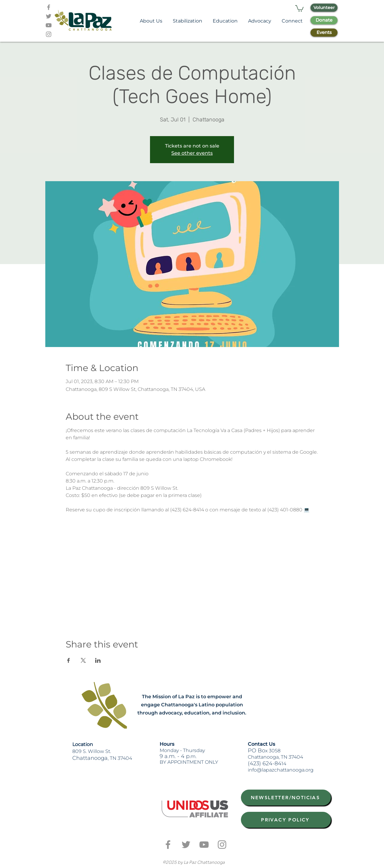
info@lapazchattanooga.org (281, 770)
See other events (192, 153)
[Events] (324, 33)
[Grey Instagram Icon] (49, 34)
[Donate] (324, 20)
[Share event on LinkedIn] (98, 660)
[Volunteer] (324, 8)
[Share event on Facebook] (69, 660)
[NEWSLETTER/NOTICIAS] (286, 798)
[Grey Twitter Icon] (49, 16)
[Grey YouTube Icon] (49, 25)
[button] (299, 8)
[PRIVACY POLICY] (286, 820)
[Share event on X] (83, 660)
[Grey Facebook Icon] (49, 7)
